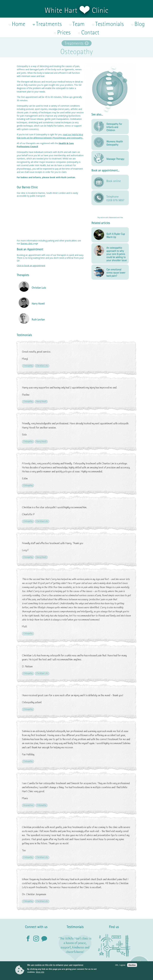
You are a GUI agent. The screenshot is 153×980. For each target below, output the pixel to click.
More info (40, 972)
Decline (132, 965)
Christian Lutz (42, 353)
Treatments (74, 30)
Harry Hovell (41, 389)
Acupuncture (28, 793)
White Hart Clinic (76, 10)
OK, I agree (120, 965)
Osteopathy (28, 353)
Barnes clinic (27, 231)
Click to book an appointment (31, 253)
